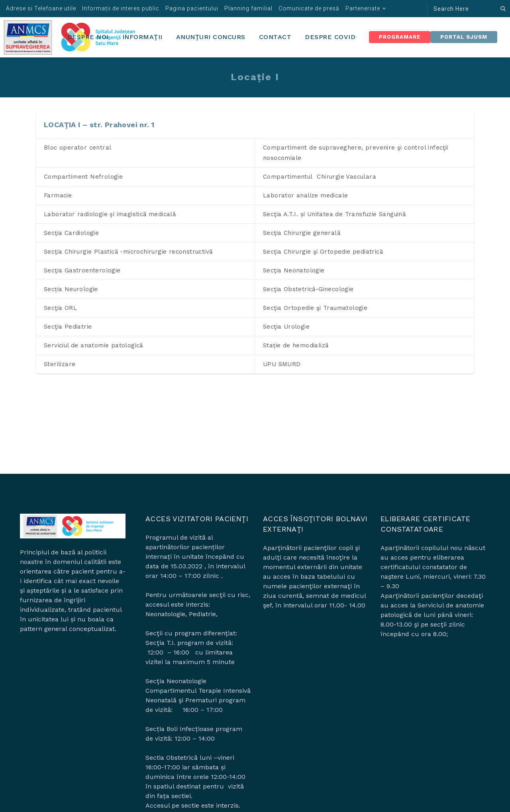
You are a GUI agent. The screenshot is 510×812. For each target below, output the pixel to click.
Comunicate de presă (309, 8)
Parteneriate (363, 8)
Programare (400, 37)
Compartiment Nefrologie (83, 177)
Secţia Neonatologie (294, 270)
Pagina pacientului (192, 8)
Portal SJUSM (464, 37)
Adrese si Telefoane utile (41, 8)
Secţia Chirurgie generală (302, 233)
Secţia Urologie (286, 327)
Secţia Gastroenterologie (82, 270)
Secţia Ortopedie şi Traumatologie (315, 308)
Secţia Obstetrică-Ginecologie (308, 289)
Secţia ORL (60, 308)
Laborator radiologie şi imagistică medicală (110, 214)
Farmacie (58, 195)
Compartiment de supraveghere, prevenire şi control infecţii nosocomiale (356, 153)
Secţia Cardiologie (71, 233)
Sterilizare (60, 364)
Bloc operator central (77, 148)
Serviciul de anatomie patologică (93, 345)
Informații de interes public (121, 8)
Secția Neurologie (71, 289)
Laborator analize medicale (305, 195)
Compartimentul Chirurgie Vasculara (320, 177)
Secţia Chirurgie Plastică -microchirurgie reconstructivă (128, 252)
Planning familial (248, 8)
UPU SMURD (282, 364)
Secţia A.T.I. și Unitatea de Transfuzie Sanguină (334, 214)
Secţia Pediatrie (68, 327)
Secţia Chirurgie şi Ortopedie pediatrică (323, 252)
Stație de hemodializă (296, 345)
